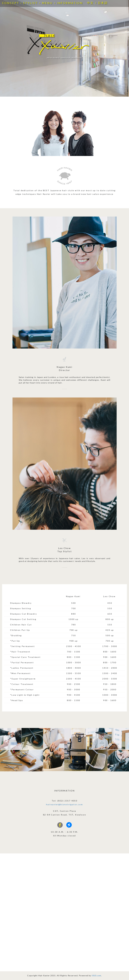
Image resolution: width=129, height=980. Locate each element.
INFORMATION (70, 3)
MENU (47, 3)
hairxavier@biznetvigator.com (64, 804)
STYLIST (30, 3)
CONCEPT (11, 3)
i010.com (96, 975)
